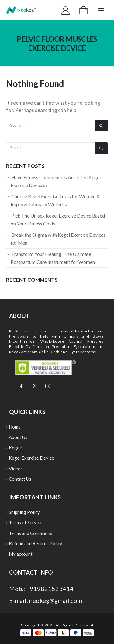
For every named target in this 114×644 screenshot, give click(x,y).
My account (21, 554)
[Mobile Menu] (101, 10)
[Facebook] (21, 386)
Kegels (16, 448)
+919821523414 (50, 589)
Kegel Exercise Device (31, 458)
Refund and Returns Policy (36, 543)
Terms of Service (26, 522)
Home (15, 427)
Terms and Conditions (31, 533)
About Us (18, 437)
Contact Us (20, 479)
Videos (16, 469)
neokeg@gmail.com (56, 600)
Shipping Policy (24, 512)
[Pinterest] (34, 386)
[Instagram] (47, 386)
